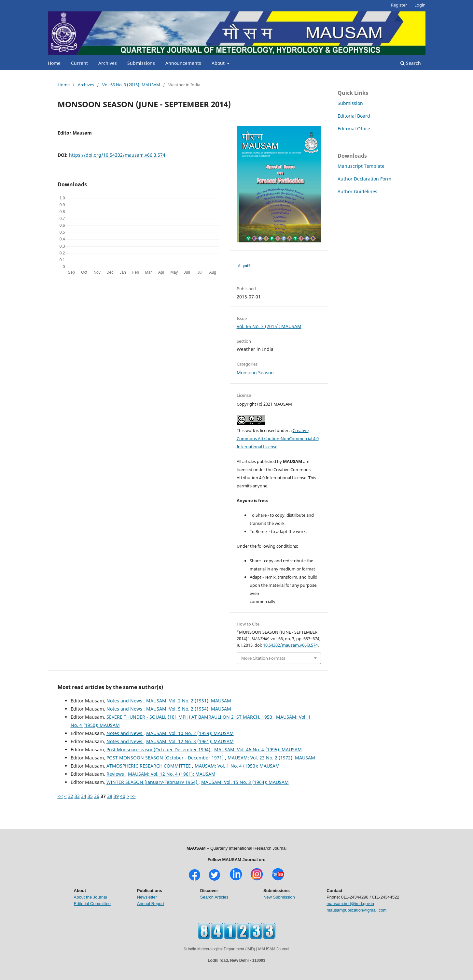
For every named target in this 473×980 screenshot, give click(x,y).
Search (411, 63)
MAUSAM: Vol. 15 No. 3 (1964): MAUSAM (245, 782)
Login (420, 5)
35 (90, 796)
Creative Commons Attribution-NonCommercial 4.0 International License (278, 439)
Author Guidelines (357, 191)
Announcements (183, 63)
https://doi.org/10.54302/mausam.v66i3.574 (117, 155)
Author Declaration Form (364, 179)
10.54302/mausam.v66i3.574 (290, 645)
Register (399, 5)
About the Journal (90, 897)
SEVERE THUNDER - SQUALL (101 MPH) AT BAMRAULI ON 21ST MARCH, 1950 (190, 717)
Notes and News (125, 701)
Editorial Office (354, 129)
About (219, 63)
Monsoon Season (255, 373)
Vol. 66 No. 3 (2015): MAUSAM (131, 85)
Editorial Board (354, 116)
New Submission (279, 897)
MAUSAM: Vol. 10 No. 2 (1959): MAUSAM (190, 733)
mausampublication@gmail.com (356, 910)
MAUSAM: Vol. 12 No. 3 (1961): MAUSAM (190, 741)
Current (79, 63)
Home (54, 63)
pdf (247, 266)
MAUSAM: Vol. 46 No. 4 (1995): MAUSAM (258, 749)
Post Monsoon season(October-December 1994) (159, 749)
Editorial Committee (92, 904)
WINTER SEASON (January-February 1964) (153, 782)
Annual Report (151, 904)
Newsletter (147, 897)
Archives (108, 63)
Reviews (116, 774)
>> (133, 796)
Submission (350, 103)
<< (60, 796)
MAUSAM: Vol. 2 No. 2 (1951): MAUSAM (189, 701)
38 (110, 796)
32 (71, 796)
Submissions (141, 63)
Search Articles (214, 897)
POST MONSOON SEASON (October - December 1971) (166, 758)
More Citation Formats (263, 658)
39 (116, 796)
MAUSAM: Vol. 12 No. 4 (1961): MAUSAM (172, 774)
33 (77, 796)
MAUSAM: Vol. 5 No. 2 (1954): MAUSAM (189, 709)
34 (84, 796)
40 (123, 796)
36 (97, 796)
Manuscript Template (361, 166)
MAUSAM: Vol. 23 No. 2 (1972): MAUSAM (271, 758)
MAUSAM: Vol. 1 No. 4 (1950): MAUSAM (237, 766)
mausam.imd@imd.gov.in (350, 904)
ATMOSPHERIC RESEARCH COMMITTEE (149, 766)
